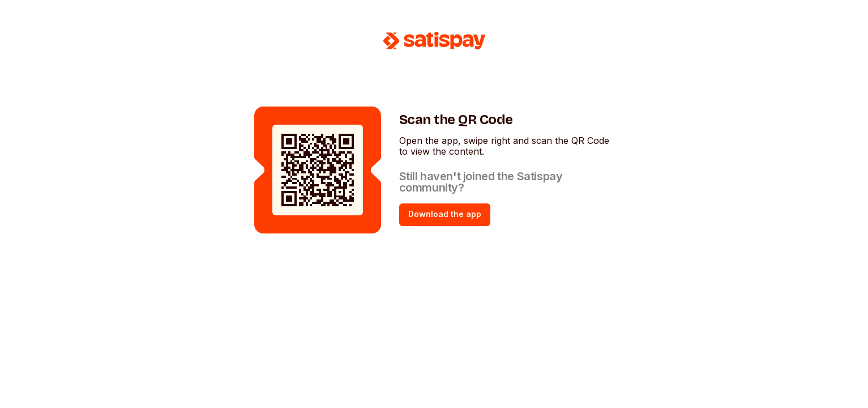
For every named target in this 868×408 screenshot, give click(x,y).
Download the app (445, 214)
